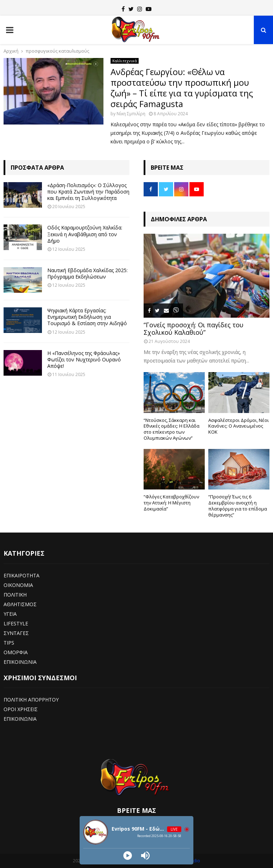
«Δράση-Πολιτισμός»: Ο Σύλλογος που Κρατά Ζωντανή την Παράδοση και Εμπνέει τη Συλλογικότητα (88, 192)
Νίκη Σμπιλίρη (131, 114)
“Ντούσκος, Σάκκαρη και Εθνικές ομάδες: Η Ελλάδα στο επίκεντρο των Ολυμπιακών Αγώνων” (172, 429)
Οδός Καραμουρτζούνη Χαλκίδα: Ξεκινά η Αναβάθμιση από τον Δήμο (85, 234)
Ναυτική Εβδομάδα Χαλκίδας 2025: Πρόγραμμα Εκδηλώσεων (87, 273)
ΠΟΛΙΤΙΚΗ (15, 595)
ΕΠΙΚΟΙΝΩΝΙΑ (20, 662)
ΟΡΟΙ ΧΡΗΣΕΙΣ (21, 709)
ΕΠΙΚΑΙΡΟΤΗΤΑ (22, 575)
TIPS (9, 643)
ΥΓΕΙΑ (10, 614)
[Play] (128, 856)
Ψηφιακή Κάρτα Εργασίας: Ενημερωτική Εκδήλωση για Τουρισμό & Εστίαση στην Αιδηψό (87, 317)
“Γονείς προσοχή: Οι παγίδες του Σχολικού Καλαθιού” (194, 329)
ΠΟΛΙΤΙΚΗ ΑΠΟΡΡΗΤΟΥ (31, 700)
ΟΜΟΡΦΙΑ (16, 652)
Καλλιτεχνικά (125, 61)
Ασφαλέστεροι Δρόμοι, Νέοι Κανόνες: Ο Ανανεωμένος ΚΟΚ (239, 426)
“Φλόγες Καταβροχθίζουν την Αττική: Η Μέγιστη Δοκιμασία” (171, 503)
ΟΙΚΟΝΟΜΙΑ (18, 585)
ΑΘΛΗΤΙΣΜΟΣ (20, 604)
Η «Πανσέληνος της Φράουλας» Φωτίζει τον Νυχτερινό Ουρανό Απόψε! (84, 359)
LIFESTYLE (16, 623)
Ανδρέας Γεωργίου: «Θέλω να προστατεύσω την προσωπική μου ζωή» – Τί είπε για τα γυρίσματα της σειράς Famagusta (182, 88)
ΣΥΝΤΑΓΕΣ (16, 633)
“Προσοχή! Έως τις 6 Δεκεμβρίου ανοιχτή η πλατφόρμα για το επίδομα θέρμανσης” (238, 506)
